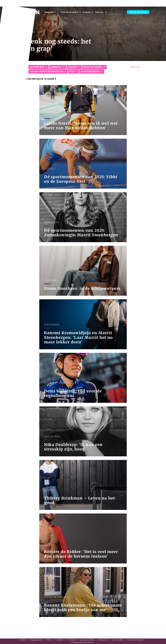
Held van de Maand (69, 12)
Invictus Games (93, 67)
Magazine (49, 12)
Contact (49, 640)
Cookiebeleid (59, 640)
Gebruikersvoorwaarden (87, 640)
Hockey (72, 67)
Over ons (99, 12)
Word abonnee (138, 12)
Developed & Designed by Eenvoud (82, 642)
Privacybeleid (71, 640)
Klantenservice (103, 640)
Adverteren (23, 640)
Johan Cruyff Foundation (47, 72)
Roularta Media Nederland (135, 640)
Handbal (56, 67)
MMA (72, 72)
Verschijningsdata (117, 640)
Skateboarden (90, 72)
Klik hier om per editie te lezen (36, 79)
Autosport (37, 67)
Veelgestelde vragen (36, 640)
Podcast (87, 12)
